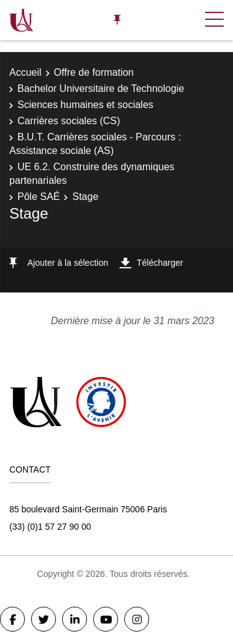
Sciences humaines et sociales (85, 105)
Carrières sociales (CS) (69, 121)
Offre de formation (94, 72)
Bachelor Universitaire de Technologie (101, 88)
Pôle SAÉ (39, 197)
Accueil (25, 72)
